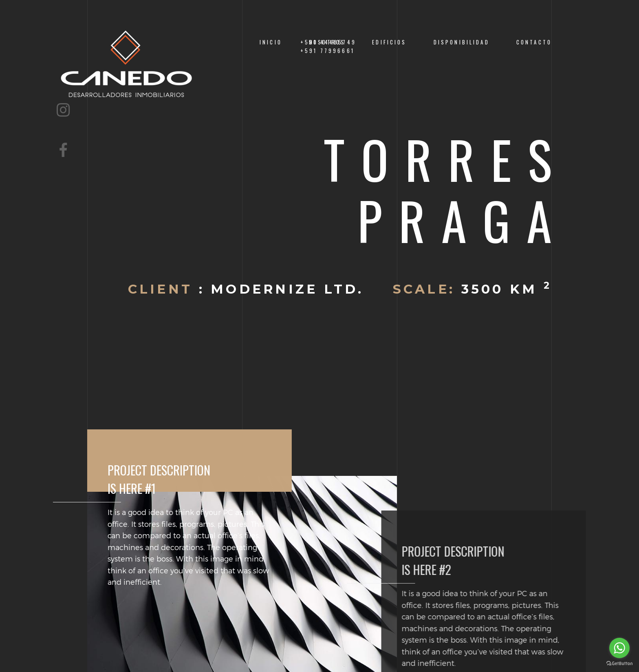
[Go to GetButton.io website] (619, 664)
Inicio (271, 42)
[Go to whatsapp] (619, 648)
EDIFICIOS (389, 42)
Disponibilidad (462, 42)
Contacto (534, 42)
